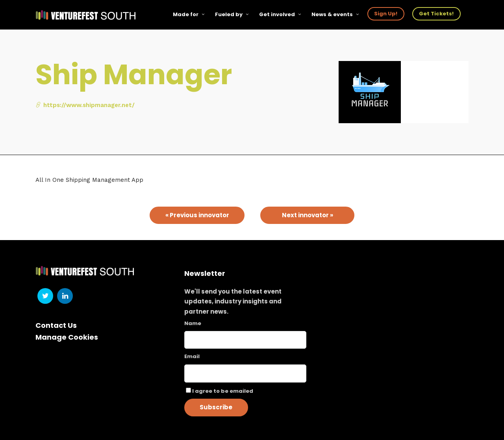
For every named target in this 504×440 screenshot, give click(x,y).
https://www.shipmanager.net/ (85, 105)
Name (193, 323)
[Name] (245, 340)
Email (192, 356)
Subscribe (216, 407)
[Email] (245, 373)
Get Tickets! (436, 14)
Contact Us (56, 325)
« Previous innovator (197, 215)
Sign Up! (386, 14)
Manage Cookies (67, 337)
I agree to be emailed (223, 391)
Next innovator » (308, 215)
